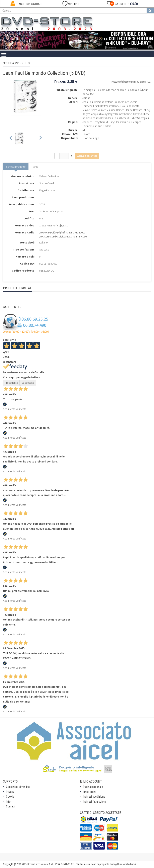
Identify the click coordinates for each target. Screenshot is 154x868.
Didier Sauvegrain (140, 118)
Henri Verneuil (123, 122)
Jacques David (98, 118)
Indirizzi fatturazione (95, 802)
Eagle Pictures (47, 190)
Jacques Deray (91, 122)
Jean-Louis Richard (118, 118)
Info (8, 802)
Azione (86, 98)
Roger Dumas (116, 114)
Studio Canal (47, 183)
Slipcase (44, 249)
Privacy (10, 792)
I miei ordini (90, 792)
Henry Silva (118, 106)
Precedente (11, 383)
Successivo (28, 383)
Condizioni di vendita (18, 787)
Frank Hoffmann (102, 106)
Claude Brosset (133, 110)
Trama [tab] (35, 167)
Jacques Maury (99, 114)
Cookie (10, 797)
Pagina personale (93, 787)
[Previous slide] (11, 139)
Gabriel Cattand (133, 114)
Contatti (11, 806)
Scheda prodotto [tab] (16, 167)
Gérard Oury (107, 122)
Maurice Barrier (115, 110)
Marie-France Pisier (118, 102)
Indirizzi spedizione (94, 797)
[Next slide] (40, 139)
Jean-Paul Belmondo (94, 102)
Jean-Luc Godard (102, 126)
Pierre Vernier (98, 110)
